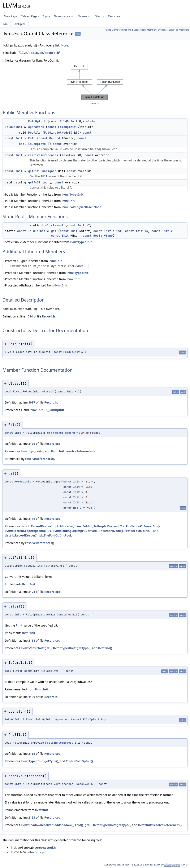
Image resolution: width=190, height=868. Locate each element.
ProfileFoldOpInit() (138, 531)
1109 (32, 697)
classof (57, 225)
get (54, 231)
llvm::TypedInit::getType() (72, 648)
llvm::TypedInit (72, 194)
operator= (36, 127)
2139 (32, 444)
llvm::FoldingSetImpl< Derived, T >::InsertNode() (88, 531)
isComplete (37, 144)
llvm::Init (68, 201)
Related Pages (30, 16)
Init (19, 138)
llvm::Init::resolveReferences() (73, 451)
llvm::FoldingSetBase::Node (81, 207)
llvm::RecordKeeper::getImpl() (27, 531)
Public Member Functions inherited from (43, 194)
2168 (32, 640)
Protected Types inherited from (32, 261)
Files (99, 16)
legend (95, 103)
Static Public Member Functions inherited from (47, 242)
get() (88, 825)
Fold (32, 138)
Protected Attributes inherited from (35, 285)
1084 (29, 316)
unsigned (49, 171)
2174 (32, 592)
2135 (32, 754)
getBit (33, 171)
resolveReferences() (40, 459)
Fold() (79, 825)
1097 (32, 402)
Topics (46, 16)
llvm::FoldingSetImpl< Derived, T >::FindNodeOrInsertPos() (117, 526)
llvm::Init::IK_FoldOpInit (47, 410)
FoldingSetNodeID (58, 133)
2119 (32, 519)
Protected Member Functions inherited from (46, 273)
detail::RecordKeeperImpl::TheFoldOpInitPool (38, 535)
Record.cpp (52, 444)
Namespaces (63, 16)
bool (22, 144)
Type (109, 236)
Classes (84, 16)
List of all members (179, 30)
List (118, 231)
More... (66, 45)
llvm (5, 24)
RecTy (98, 236)
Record (55, 138)
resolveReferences (43, 155)
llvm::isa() (105, 648)
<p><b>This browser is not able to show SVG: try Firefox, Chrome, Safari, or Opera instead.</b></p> (95, 82)
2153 (32, 817)
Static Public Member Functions (150, 30)
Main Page (10, 16)
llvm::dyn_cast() (32, 451)
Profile (34, 133)
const (54, 121)
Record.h (48, 316)
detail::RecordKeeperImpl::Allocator (47, 526)
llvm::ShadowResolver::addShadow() (47, 825)
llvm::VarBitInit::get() (36, 648)
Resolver (69, 155)
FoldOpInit (19, 24)
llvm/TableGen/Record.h (40, 53)
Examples (114, 16)
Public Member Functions (118, 30)
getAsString (38, 182)
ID (77, 133)
